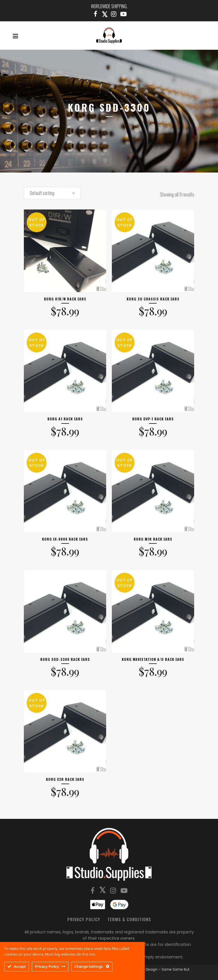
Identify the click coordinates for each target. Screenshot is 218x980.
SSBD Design (146, 969)
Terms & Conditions (129, 919)
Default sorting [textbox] (42, 193)
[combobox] (52, 193)
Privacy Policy (84, 919)
